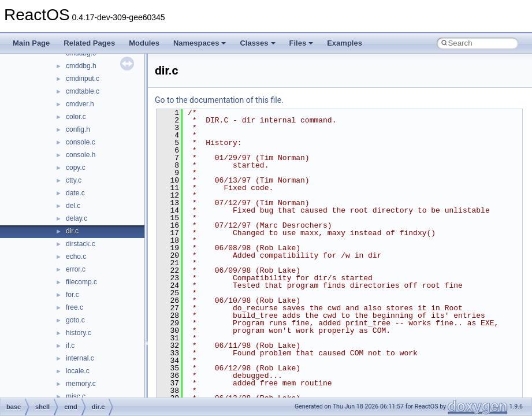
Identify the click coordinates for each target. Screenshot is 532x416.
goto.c (75, 320)
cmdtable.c (83, 91)
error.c (76, 269)
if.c (70, 346)
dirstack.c (81, 244)
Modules (144, 43)
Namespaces (200, 43)
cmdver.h (80, 104)
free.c (75, 307)
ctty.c (74, 180)
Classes (257, 43)
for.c (72, 295)
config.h (78, 129)
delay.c (77, 218)
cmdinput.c (83, 79)
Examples (345, 43)
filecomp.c (81, 282)
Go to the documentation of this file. (219, 100)
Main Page (31, 43)
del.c (73, 206)
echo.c (76, 257)
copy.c (76, 168)
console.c (81, 142)
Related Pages (89, 43)
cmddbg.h (81, 66)
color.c (76, 117)
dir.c (72, 231)
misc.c (76, 396)
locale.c (78, 371)
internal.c (80, 358)
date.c (75, 193)
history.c (79, 333)
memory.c (81, 384)
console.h (81, 155)
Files (302, 43)
